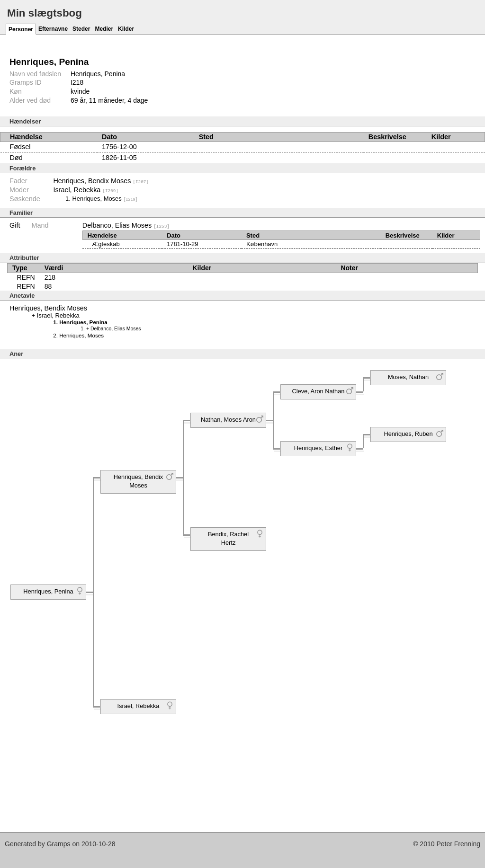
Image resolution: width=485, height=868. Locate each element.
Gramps (59, 843)
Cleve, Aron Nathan (319, 391)
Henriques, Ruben (408, 434)
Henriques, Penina (48, 591)
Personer (21, 29)
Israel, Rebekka (86, 190)
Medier (104, 29)
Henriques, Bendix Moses (101, 181)
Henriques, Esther (318, 448)
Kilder (126, 29)
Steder (81, 29)
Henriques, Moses (105, 199)
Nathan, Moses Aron (228, 420)
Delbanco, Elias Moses (126, 225)
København (262, 244)
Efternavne (53, 29)
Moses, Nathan (408, 377)
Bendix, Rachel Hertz (228, 538)
